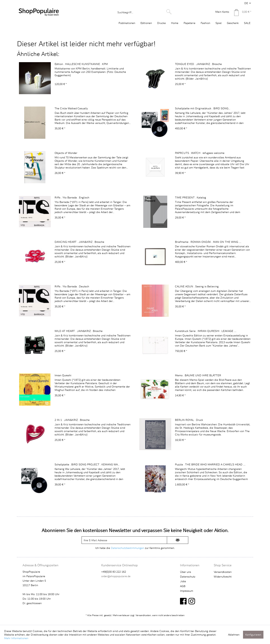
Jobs (183, 581)
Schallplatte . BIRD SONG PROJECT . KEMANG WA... (87, 464)
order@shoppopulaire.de (116, 576)
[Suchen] (169, 12)
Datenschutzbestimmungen (127, 548)
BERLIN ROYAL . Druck (189, 420)
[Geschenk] (233, 23)
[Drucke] (161, 23)
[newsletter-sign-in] (178, 540)
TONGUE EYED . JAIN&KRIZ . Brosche (198, 64)
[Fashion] (205, 23)
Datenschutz (188, 577)
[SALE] (247, 23)
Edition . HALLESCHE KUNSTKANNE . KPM (81, 64)
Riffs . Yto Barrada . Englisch (72, 197)
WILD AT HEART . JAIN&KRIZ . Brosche (79, 331)
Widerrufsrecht (223, 577)
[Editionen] (146, 23)
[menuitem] (144, 12)
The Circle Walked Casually (71, 108)
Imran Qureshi (63, 375)
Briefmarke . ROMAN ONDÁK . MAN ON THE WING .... (208, 242)
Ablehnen (234, 635)
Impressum (187, 591)
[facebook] (183, 601)
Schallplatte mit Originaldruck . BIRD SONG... (202, 108)
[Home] (175, 23)
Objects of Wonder (66, 153)
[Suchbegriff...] (144, 12)
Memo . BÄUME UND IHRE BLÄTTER (198, 375)
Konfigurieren (253, 635)
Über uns (186, 572)
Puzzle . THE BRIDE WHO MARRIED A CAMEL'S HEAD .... (210, 464)
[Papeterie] (189, 23)
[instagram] (192, 601)
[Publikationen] (127, 23)
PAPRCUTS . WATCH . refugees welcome (200, 153)
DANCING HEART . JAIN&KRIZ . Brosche (79, 242)
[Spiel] (219, 23)
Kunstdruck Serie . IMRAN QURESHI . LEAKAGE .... (206, 331)
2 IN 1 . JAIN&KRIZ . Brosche (72, 420)
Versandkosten (223, 572)
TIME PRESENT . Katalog (190, 197)
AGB (183, 586)
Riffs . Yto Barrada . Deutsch (72, 286)
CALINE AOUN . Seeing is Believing (197, 286)
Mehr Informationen (16, 638)
